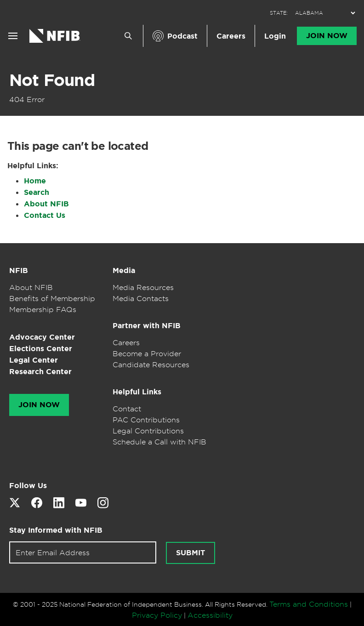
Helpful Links (137, 392)
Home (35, 181)
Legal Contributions (148, 431)
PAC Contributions (146, 420)
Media (124, 270)
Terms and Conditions (309, 604)
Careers (231, 36)
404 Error (27, 99)
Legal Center (34, 360)
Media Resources (143, 287)
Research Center (40, 372)
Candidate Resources (151, 364)
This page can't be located (78, 146)
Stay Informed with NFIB (56, 530)
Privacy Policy (157, 615)
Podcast (182, 36)
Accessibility (210, 615)
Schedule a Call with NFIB (159, 442)
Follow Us (28, 486)
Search (37, 192)
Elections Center (41, 349)
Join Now (327, 36)
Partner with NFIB (147, 326)
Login (275, 36)
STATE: (279, 13)
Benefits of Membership (52, 298)
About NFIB (46, 204)
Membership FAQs (43, 309)
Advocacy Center (42, 337)
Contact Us (45, 215)
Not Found (52, 80)
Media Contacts (141, 298)
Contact (127, 409)
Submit (191, 553)
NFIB (19, 270)
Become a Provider (147, 353)
